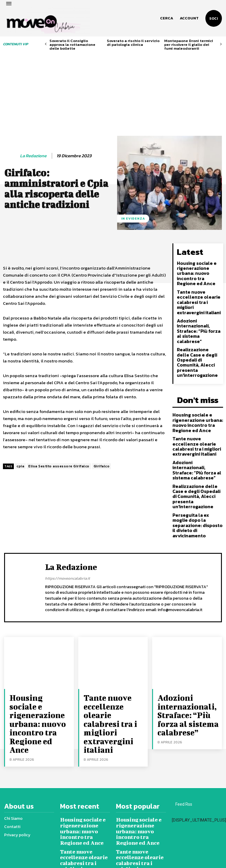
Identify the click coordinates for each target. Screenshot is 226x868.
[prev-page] (46, 44)
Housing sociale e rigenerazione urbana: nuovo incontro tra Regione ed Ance (198, 255)
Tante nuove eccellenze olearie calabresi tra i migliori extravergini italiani (197, 282)
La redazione (33, 141)
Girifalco (102, 451)
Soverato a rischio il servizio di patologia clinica (133, 43)
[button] (167, 18)
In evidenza (133, 204)
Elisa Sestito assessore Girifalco (59, 451)
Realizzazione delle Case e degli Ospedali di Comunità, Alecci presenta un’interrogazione (199, 334)
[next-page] (221, 44)
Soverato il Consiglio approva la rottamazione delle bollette (72, 45)
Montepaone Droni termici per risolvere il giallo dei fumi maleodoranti (189, 45)
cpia (20, 451)
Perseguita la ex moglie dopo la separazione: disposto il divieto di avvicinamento (196, 476)
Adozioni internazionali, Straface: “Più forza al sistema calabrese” (197, 308)
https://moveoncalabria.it (68, 525)
